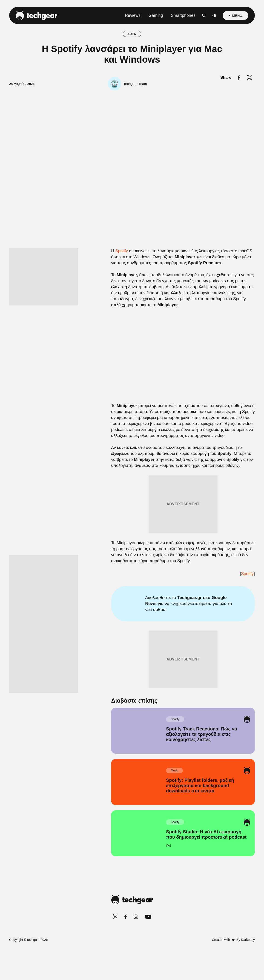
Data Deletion (106, 600)
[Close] (212, 380)
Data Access (132, 600)
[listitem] (132, 459)
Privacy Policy (158, 600)
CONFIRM (99, 584)
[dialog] (132, 490)
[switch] (189, 470)
